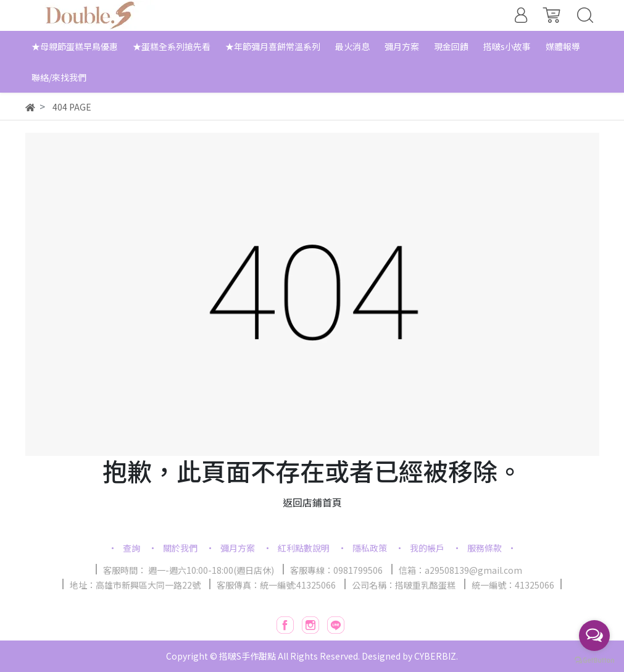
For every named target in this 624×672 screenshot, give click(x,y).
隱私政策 (370, 548)
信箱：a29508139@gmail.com (460, 570)
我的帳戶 (427, 548)
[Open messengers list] (594, 636)
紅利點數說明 (304, 548)
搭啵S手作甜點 (248, 656)
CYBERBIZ (435, 656)
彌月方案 (238, 548)
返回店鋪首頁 (312, 502)
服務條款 (485, 548)
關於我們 (180, 548)
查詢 (131, 548)
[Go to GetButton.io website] (594, 659)
